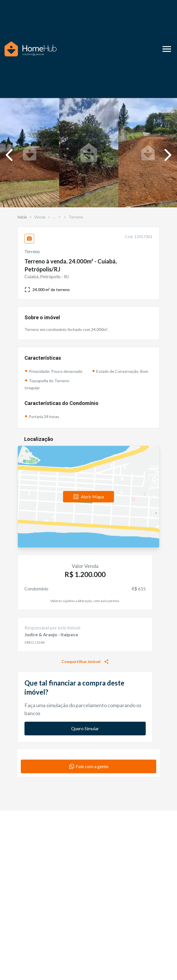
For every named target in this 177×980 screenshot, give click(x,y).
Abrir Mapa (89, 497)
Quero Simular (85, 728)
